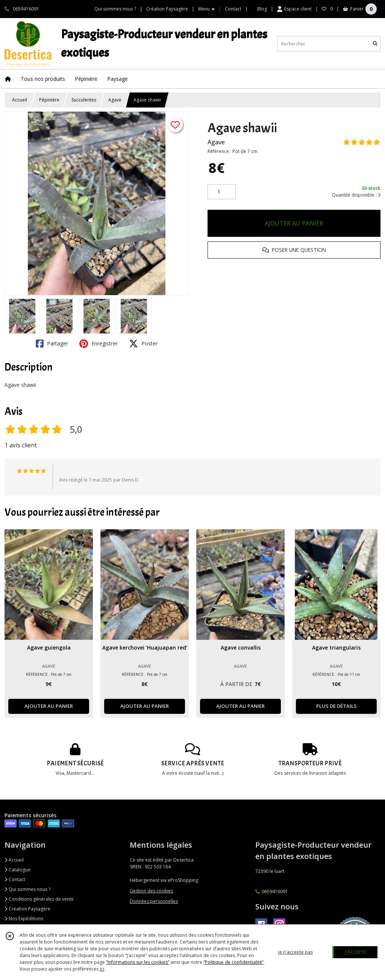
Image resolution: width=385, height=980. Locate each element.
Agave (115, 100)
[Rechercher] (375, 44)
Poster (143, 344)
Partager (52, 344)
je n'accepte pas (296, 952)
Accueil (20, 100)
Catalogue (17, 870)
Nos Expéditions (24, 919)
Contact (233, 9)
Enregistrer (99, 344)
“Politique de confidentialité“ (233, 962)
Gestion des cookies (151, 891)
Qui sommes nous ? (27, 889)
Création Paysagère (27, 909)
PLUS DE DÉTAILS (336, 706)
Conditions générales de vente (39, 899)
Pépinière (49, 100)
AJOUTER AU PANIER (294, 223)
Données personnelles (154, 901)
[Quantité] (222, 192)
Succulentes (84, 100)
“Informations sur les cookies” (138, 962)
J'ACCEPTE (356, 952)
